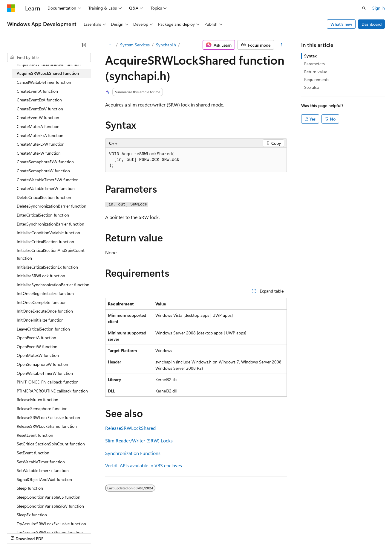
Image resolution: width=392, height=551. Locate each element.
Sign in (379, 8)
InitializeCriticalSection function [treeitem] (45, 242)
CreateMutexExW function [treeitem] (41, 144)
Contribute (107, 533)
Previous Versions (54, 533)
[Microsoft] (11, 8)
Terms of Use (218, 533)
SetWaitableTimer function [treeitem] (41, 462)
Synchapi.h (166, 45)
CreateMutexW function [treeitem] (39, 153)
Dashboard (372, 24)
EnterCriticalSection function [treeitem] (43, 215)
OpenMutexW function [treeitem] (38, 355)
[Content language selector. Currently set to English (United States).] (35, 518)
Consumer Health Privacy (172, 533)
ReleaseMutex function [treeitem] (37, 399)
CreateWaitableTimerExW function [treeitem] (48, 180)
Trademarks (248, 533)
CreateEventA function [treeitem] (37, 91)
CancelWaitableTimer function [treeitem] (44, 82)
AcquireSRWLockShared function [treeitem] (48, 73)
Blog (81, 533)
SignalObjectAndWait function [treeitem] (44, 479)
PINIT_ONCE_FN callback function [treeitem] (48, 382)
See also (312, 87)
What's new (341, 24)
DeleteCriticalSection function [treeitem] (44, 197)
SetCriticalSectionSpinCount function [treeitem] (51, 444)
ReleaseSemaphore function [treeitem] (42, 408)
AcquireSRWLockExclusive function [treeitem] (49, 64)
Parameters (314, 64)
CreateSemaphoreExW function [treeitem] (45, 162)
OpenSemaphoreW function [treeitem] (42, 364)
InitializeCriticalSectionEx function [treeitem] (47, 267)
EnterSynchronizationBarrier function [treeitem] (50, 224)
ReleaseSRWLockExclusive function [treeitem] (48, 417)
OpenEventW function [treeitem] (37, 347)
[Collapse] (83, 45)
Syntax (310, 56)
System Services (135, 45)
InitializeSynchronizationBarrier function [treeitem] (53, 285)
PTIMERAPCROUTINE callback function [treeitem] (52, 391)
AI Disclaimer (19, 533)
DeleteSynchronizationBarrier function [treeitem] (52, 206)
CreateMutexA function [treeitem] (38, 126)
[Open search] (364, 8)
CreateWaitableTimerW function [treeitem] (46, 188)
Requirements (317, 79)
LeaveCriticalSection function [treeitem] (43, 329)
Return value (316, 72)
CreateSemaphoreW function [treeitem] (43, 171)
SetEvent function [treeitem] (33, 453)
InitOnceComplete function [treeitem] (42, 302)
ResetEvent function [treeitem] (35, 435)
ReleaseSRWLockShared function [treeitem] (47, 426)
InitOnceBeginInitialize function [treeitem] (45, 293)
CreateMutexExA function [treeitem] (40, 135)
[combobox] (49, 57)
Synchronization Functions (133, 453)
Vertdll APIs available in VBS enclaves (144, 465)
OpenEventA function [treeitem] (36, 338)
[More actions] (282, 45)
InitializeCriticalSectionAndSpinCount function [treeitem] (51, 254)
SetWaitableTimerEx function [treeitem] (43, 470)
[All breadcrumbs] (110, 45)
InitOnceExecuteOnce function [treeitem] (45, 311)
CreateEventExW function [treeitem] (40, 109)
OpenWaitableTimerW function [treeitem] (45, 373)
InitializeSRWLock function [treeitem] (41, 276)
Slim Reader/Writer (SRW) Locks (139, 440)
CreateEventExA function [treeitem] (39, 100)
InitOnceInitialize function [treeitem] (40, 320)
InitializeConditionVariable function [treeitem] (48, 233)
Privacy (131, 533)
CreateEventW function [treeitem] (38, 117)
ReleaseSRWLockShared (130, 428)
